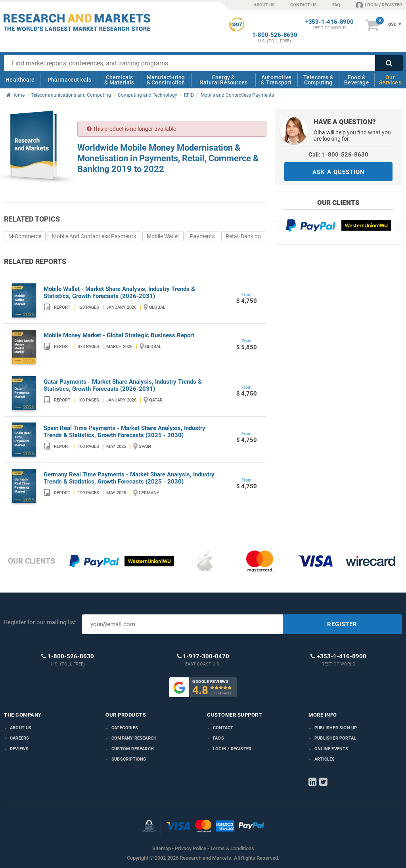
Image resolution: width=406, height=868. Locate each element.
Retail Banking (243, 236)
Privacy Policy (191, 848)
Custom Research (133, 749)
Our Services (390, 80)
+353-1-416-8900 (329, 22)
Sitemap (162, 848)
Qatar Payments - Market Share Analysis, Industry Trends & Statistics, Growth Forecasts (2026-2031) (123, 385)
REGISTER (342, 624)
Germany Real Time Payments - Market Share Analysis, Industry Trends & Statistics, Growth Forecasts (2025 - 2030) (129, 478)
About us (21, 728)
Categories (125, 728)
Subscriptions (129, 759)
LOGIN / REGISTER (379, 5)
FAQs (218, 738)
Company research (134, 738)
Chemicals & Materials (119, 80)
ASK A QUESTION (339, 172)
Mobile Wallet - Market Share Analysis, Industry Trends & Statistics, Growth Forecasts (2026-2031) (119, 293)
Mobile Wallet (163, 236)
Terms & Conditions (232, 848)
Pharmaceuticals (70, 80)
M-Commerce (25, 236)
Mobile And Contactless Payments (94, 236)
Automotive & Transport (276, 80)
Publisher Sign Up (336, 728)
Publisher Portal (335, 738)
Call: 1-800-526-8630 (338, 155)
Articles (325, 759)
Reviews (19, 749)
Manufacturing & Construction (166, 80)
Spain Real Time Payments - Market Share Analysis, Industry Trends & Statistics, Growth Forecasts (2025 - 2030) (124, 432)
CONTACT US (304, 5)
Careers (19, 738)
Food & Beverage (357, 80)
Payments (202, 236)
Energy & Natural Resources (223, 80)
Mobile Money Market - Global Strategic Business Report (119, 335)
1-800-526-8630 (275, 35)
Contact (223, 728)
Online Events (331, 749)
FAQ (336, 5)
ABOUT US (264, 5)
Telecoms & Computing (318, 80)
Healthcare (20, 80)
